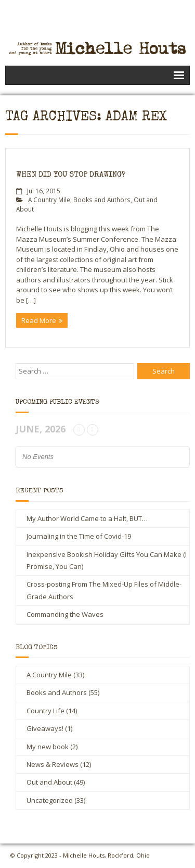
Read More (39, 320)
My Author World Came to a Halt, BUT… (87, 518)
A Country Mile (49, 200)
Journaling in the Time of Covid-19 (79, 536)
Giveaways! (45, 728)
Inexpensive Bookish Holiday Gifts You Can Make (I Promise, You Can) (107, 560)
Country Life (45, 711)
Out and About (49, 782)
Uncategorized (50, 800)
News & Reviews (53, 764)
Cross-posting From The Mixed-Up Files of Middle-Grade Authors (104, 590)
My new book (48, 747)
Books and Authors (102, 200)
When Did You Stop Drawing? (71, 175)
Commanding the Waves (65, 614)
